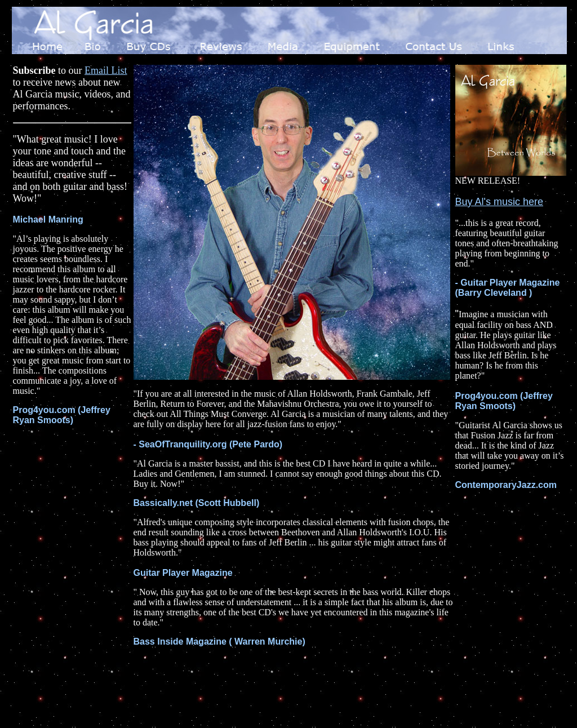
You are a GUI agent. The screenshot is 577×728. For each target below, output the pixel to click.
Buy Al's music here (500, 202)
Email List (106, 70)
